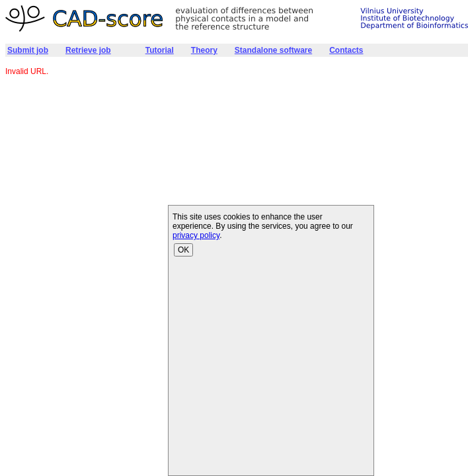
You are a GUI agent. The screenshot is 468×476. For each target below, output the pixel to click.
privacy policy (196, 235)
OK (183, 250)
